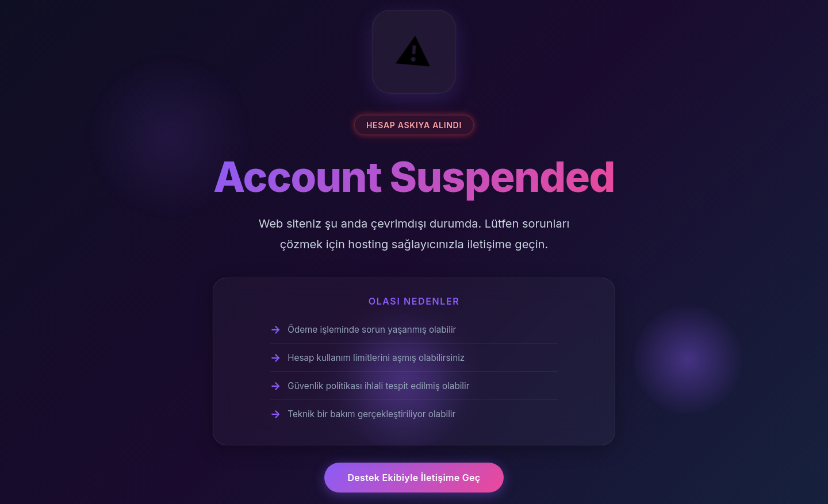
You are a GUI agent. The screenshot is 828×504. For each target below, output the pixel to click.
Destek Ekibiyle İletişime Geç (414, 478)
